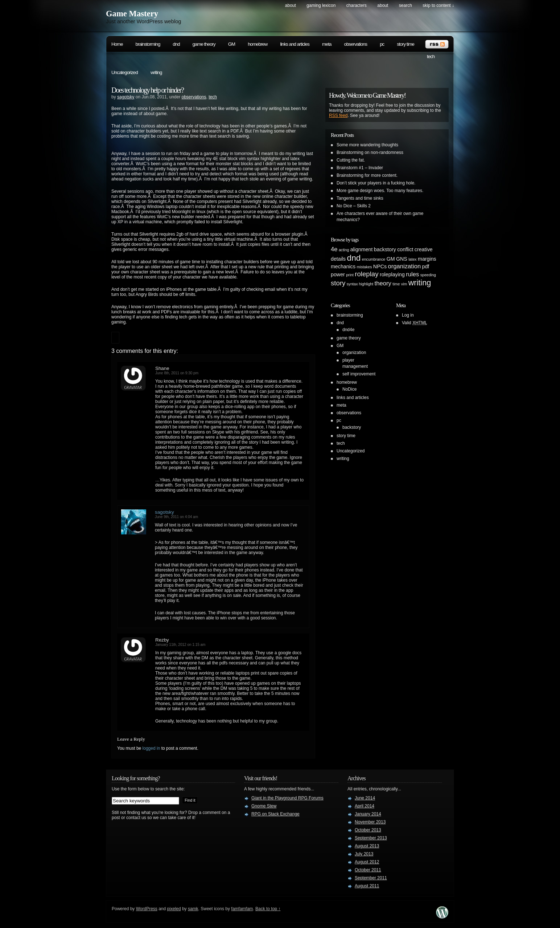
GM (232, 44)
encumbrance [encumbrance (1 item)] (374, 259)
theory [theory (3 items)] (383, 283)
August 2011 (367, 886)
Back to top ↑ (268, 909)
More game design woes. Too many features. (380, 191)
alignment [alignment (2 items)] (362, 249)
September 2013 (371, 838)
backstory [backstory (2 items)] (385, 249)
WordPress (147, 909)
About (291, 5)
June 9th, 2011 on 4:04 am (176, 517)
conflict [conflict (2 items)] (405, 249)
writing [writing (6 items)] (420, 283)
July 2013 (364, 854)
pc (382, 44)
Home (117, 44)
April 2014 (365, 806)
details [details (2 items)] (338, 259)
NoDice (349, 389)
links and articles (295, 44)
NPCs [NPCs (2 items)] (380, 266)
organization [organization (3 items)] (404, 266)
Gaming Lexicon (321, 5)
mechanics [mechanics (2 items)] (343, 266)
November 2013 (370, 822)
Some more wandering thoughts (367, 145)
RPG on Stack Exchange (275, 814)
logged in (151, 748)
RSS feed (338, 115)
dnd (176, 44)
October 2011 (368, 870)
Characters (357, 5)
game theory (204, 44)
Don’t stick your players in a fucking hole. (376, 183)
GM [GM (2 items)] (391, 259)
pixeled (174, 909)
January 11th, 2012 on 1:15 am (180, 645)
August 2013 (367, 846)
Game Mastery (132, 14)
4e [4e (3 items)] (334, 249)
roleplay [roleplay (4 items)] (367, 274)
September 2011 (371, 878)
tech (431, 56)
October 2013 (368, 830)
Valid (415, 323)
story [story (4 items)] (338, 283)
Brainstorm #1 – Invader (360, 168)
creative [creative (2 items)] (424, 249)
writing (156, 72)
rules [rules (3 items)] (412, 274)
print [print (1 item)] (350, 275)
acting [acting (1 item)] (344, 250)
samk (193, 909)
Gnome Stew (264, 806)
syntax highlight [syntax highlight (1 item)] (360, 284)
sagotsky (126, 97)
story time (405, 44)
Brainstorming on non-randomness (370, 152)
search (405, 5)
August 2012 (367, 862)
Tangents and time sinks (360, 198)
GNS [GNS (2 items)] (402, 259)
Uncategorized (125, 72)
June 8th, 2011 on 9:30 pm (177, 373)
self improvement (359, 374)
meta (327, 44)
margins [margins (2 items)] (427, 259)
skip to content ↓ (438, 5)
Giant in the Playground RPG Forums (287, 798)
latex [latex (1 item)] (413, 259)
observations (356, 44)
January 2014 (368, 814)
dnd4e (348, 330)
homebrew (258, 44)
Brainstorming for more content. (367, 175)
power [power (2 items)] (338, 274)
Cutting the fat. (351, 160)
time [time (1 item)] (396, 284)
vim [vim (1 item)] (404, 284)
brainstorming (148, 44)
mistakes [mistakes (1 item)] (364, 267)
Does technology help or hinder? (147, 90)
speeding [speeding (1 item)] (428, 275)
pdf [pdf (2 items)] (426, 266)
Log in (408, 315)
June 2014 (365, 798)
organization (354, 353)
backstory (352, 427)
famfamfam (242, 909)
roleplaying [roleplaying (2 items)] (392, 274)
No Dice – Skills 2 (354, 206)
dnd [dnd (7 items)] (354, 258)
